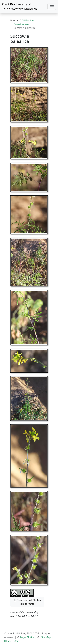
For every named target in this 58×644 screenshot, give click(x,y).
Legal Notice (27, 637)
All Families (28, 20)
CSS (16, 641)
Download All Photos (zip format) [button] (27, 602)
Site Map (46, 637)
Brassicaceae (21, 24)
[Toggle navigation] (52, 7)
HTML (8, 641)
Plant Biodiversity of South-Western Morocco (19, 7)
